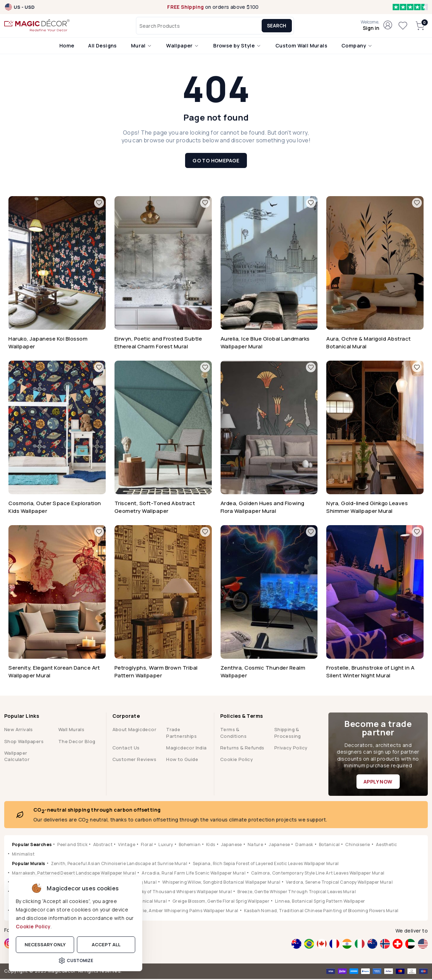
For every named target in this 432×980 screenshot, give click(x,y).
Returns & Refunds (242, 749)
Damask (304, 846)
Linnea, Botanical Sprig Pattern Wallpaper (320, 902)
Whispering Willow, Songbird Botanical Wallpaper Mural (221, 884)
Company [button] (357, 47)
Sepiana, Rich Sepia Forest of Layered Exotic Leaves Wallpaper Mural (266, 865)
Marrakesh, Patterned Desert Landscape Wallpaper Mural (74, 874)
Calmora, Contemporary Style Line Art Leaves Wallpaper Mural (318, 874)
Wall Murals (71, 730)
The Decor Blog (77, 742)
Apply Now (378, 783)
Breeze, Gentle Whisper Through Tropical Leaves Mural (297, 893)
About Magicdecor (134, 730)
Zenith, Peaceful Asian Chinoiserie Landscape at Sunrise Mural (119, 865)
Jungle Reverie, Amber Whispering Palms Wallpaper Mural (177, 912)
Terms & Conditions (233, 734)
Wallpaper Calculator (17, 757)
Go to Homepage (216, 162)
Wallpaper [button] (183, 47)
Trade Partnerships (181, 734)
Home (67, 47)
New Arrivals (19, 730)
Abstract (103, 846)
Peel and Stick (72, 846)
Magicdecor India (186, 749)
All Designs (102, 47)
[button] (370, 26)
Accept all (106, 944)
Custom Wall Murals (301, 47)
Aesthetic (387, 846)
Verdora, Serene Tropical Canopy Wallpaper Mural (339, 884)
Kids (211, 846)
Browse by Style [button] (237, 47)
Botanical (329, 846)
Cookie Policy (33, 926)
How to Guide (182, 760)
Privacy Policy (291, 749)
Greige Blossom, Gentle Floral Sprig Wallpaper (221, 902)
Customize (76, 961)
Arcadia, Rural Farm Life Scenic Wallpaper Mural (194, 874)
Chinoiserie (358, 846)
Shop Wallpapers (24, 742)
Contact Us (126, 749)
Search (279, 26)
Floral (147, 846)
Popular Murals (29, 865)
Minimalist (23, 855)
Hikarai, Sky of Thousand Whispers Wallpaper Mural (177, 893)
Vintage (127, 846)
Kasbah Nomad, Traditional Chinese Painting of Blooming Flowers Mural (321, 912)
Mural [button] (142, 47)
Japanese (231, 846)
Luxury (166, 846)
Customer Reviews (134, 760)
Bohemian (190, 846)
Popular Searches (32, 846)
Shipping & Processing (288, 734)
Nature (255, 846)
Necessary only (45, 944)
